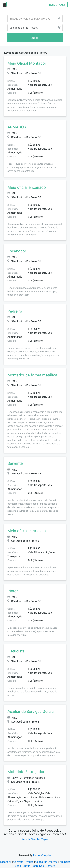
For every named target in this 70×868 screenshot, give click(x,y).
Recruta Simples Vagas (35, 839)
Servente (15, 464)
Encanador (17, 251)
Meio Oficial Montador (27, 64)
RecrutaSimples (42, 856)
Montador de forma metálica (32, 375)
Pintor (13, 591)
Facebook (6, 862)
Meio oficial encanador (27, 188)
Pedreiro (15, 311)
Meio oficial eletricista (27, 531)
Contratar (19, 862)
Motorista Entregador (26, 772)
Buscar (35, 38)
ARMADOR (17, 127)
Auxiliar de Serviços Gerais (31, 712)
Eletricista (16, 651)
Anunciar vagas (57, 5)
